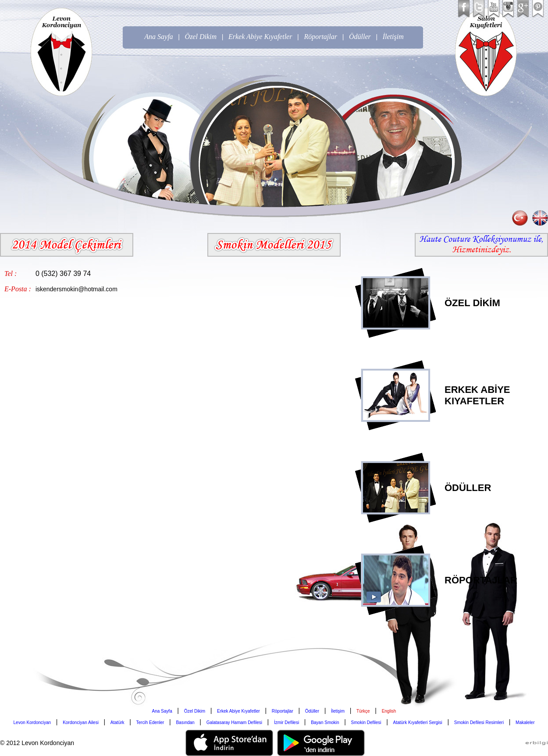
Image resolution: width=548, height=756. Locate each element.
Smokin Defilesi (366, 722)
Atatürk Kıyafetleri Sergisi (418, 722)
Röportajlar (320, 37)
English (389, 711)
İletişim (393, 37)
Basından (185, 722)
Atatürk (117, 722)
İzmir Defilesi (286, 722)
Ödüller (360, 37)
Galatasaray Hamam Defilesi (234, 722)
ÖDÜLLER (468, 488)
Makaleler (525, 722)
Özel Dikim (201, 37)
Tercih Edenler (150, 722)
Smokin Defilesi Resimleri (479, 722)
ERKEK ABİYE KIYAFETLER (477, 395)
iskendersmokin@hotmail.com (77, 289)
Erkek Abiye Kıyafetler (260, 37)
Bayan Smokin (325, 722)
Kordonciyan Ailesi (81, 722)
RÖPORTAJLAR (481, 580)
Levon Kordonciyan (32, 722)
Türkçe (363, 711)
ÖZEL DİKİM (472, 303)
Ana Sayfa (158, 37)
